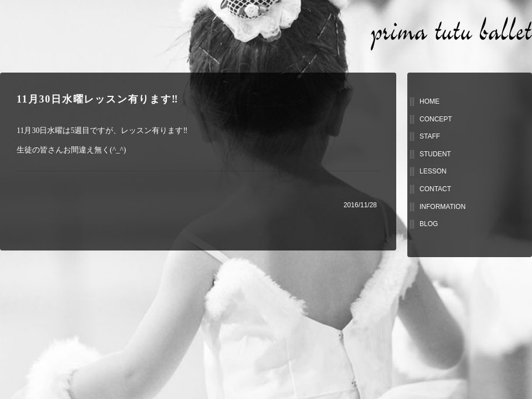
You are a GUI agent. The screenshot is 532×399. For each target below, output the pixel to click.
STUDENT (435, 154)
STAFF (430, 136)
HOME (429, 101)
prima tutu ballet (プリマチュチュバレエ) (451, 34)
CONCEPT (436, 119)
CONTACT (435, 189)
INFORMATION (443, 207)
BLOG (429, 224)
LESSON (433, 171)
